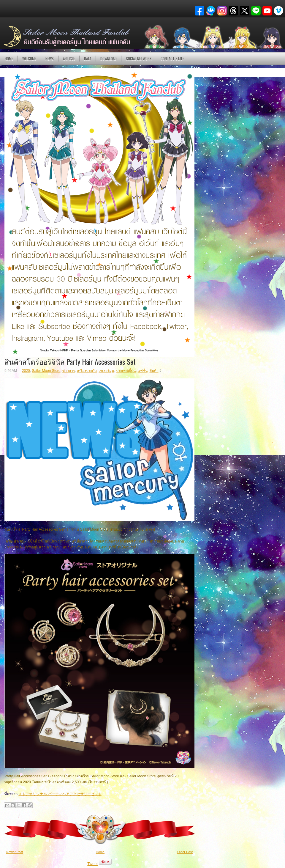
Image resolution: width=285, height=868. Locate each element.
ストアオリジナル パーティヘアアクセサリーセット (60, 794)
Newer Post (15, 852)
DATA (88, 59)
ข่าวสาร (69, 371)
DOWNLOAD (109, 59)
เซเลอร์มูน (106, 371)
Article (69, 59)
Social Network (139, 59)
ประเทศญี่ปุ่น (126, 371)
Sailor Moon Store (46, 371)
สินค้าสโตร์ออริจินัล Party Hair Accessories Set (70, 361)
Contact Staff (172, 59)
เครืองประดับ (87, 371)
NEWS (50, 59)
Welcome (29, 59)
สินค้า (154, 371)
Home (9, 59)
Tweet (92, 864)
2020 (26, 371)
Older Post (185, 852)
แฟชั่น (143, 371)
